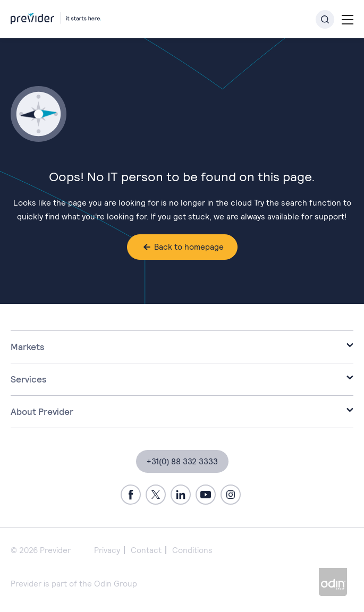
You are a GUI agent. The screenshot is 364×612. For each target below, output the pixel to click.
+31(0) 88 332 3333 (182, 461)
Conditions (192, 550)
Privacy (107, 550)
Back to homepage (189, 247)
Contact (146, 550)
